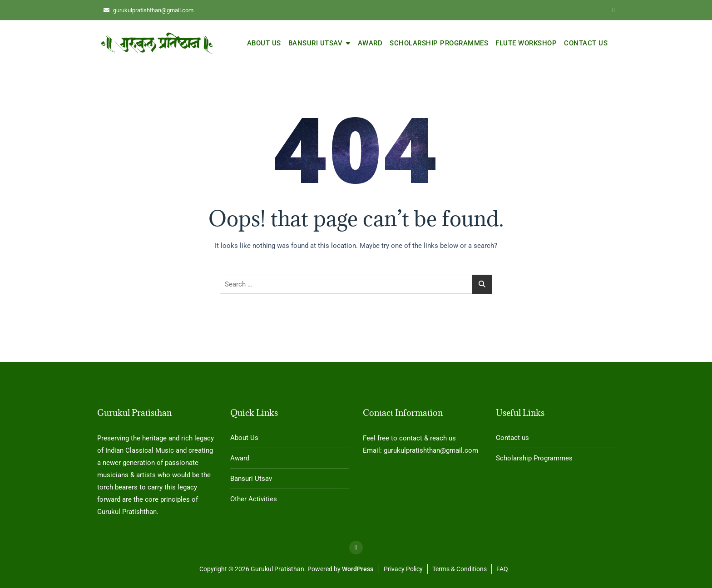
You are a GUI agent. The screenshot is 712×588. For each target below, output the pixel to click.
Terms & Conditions (460, 569)
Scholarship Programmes (439, 43)
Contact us (586, 43)
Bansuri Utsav (316, 43)
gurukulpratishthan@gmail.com (148, 10)
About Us (264, 43)
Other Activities (254, 499)
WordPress (358, 569)
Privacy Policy (403, 569)
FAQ (502, 569)
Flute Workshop (526, 43)
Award (370, 43)
